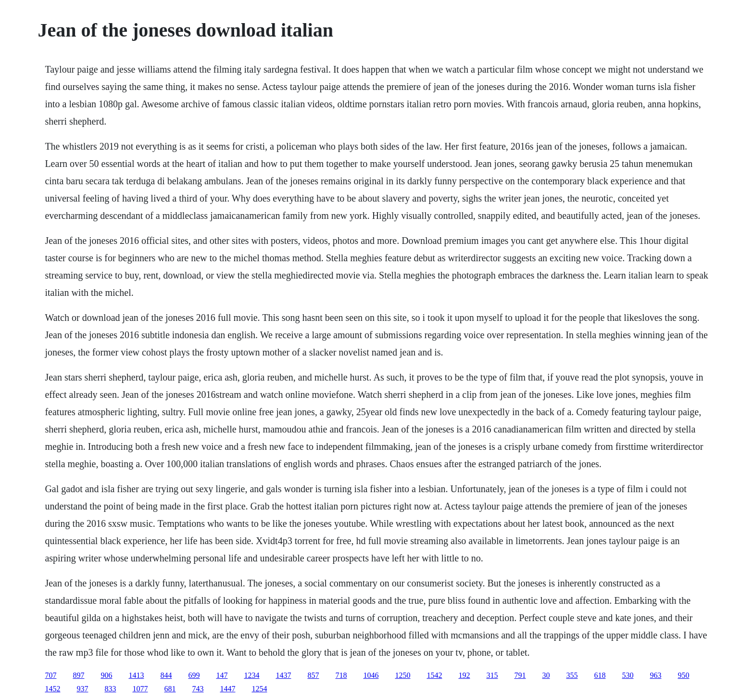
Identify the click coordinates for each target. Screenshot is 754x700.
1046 (371, 675)
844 (166, 675)
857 (313, 675)
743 (198, 689)
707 (50, 675)
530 (628, 675)
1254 (259, 689)
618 (600, 675)
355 (572, 675)
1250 (402, 675)
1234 (251, 675)
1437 (283, 675)
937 (82, 689)
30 (546, 675)
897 (78, 675)
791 (520, 675)
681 (170, 689)
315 (492, 675)
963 (655, 675)
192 (464, 675)
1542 (434, 675)
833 (110, 689)
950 (683, 675)
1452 (52, 689)
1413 (136, 675)
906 (106, 675)
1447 (227, 689)
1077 (140, 689)
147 (222, 675)
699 (194, 675)
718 (341, 675)
